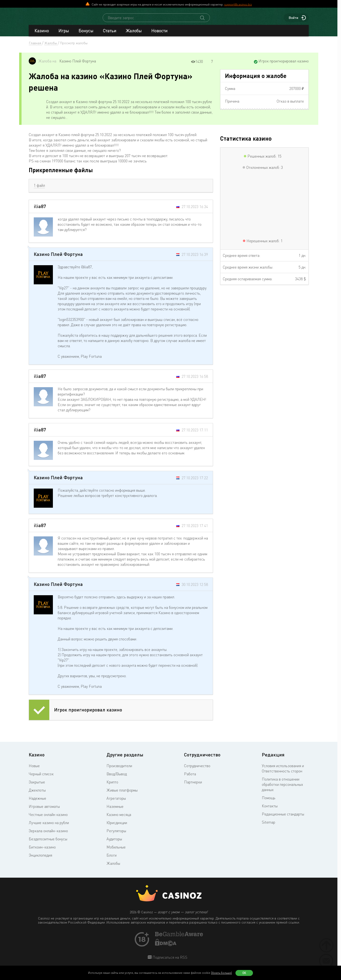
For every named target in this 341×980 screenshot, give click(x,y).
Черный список (41, 778)
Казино (42, 35)
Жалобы (134, 35)
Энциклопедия (40, 859)
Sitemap (268, 826)
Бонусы (86, 35)
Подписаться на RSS (169, 962)
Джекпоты (37, 794)
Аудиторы (114, 843)
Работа (190, 778)
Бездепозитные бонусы (48, 843)
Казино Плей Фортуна (78, 65)
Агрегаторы (116, 803)
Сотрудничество (197, 770)
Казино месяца (119, 819)
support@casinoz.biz (238, 4)
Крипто (112, 786)
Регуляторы (116, 835)
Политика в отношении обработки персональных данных (282, 789)
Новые (34, 770)
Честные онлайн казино (48, 819)
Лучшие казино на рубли (49, 827)
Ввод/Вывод (117, 778)
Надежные (37, 803)
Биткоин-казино (42, 851)
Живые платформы (122, 794)
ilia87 (40, 210)
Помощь (269, 802)
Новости (159, 35)
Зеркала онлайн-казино (48, 835)
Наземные (115, 811)
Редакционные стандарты (283, 818)
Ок (244, 973)
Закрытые (37, 786)
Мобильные (116, 851)
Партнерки (193, 786)
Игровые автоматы (44, 811)
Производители (119, 770)
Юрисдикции (117, 827)
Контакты (270, 810)
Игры (64, 35)
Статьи (110, 35)
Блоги (112, 859)
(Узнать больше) (221, 973)
